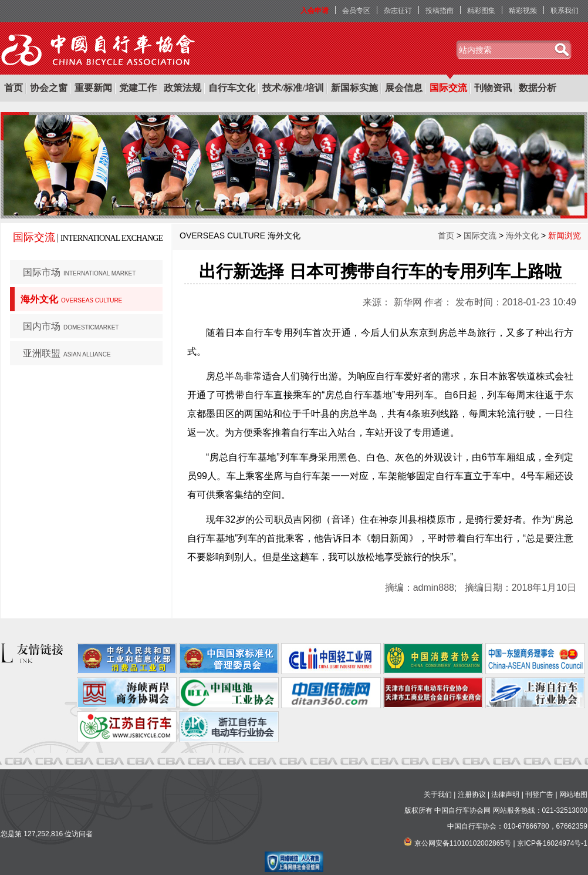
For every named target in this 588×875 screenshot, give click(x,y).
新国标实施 (354, 88)
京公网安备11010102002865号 (463, 843)
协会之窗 (49, 88)
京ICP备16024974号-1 (552, 843)
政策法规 (183, 88)
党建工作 (138, 88)
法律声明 (505, 795)
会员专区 (356, 11)
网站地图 (573, 795)
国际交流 (448, 88)
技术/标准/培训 (293, 88)
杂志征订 (398, 11)
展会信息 (404, 88)
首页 (13, 88)
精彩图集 (481, 11)
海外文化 (71, 299)
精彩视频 (523, 11)
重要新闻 (93, 88)
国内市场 (71, 326)
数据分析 (538, 88)
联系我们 (565, 11)
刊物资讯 (493, 88)
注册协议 (472, 795)
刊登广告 (539, 795)
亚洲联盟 (67, 353)
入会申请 (315, 11)
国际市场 (79, 272)
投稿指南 (440, 11)
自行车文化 (232, 88)
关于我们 (438, 795)
